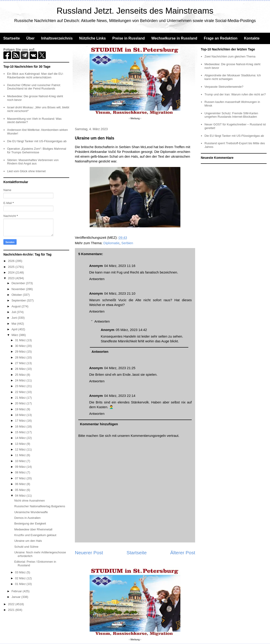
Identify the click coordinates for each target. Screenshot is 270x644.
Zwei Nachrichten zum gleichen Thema (230, 56)
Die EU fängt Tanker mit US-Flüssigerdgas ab (37, 141)
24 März (21, 380)
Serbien (127, 243)
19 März (21, 409)
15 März (21, 432)
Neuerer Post (89, 553)
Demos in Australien (27, 518)
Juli (14, 312)
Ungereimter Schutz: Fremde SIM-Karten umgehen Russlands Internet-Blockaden (231, 115)
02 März (21, 578)
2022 (12, 604)
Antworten (97, 279)
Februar (17, 591)
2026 (12, 261)
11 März (21, 455)
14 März (21, 438)
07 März (21, 478)
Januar (16, 597)
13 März (21, 444)
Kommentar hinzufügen (99, 424)
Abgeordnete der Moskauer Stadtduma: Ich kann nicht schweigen (233, 77)
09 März (21, 467)
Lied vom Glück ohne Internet (26, 171)
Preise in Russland (129, 38)
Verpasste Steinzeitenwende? (224, 87)
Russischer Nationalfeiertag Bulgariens (40, 506)
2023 (12, 278)
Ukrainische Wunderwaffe (31, 512)
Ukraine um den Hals (28, 541)
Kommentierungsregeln (148, 436)
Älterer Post (183, 553)
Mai (14, 324)
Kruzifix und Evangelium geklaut (35, 535)
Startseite (11, 38)
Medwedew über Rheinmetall (33, 529)
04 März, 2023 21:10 (120, 293)
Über (30, 38)
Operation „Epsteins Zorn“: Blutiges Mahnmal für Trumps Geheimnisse (37, 150)
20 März (21, 403)
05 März (21, 490)
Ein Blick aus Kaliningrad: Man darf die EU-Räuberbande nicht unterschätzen (35, 76)
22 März (21, 392)
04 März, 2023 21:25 (120, 368)
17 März (21, 421)
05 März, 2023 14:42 (131, 330)
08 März (21, 472)
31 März (21, 340)
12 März (21, 449)
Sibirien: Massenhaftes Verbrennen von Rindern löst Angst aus (33, 162)
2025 (12, 267)
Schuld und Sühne (26, 547)
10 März (21, 461)
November (19, 289)
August (17, 306)
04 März (21, 496)
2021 (12, 610)
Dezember (19, 283)
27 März (21, 363)
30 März (21, 346)
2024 (12, 272)
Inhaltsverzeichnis (57, 38)
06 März (21, 484)
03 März (21, 572)
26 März (21, 369)
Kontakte (252, 38)
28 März (21, 357)
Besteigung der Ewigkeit (30, 523)
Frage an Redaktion (221, 38)
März (15, 335)
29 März (21, 352)
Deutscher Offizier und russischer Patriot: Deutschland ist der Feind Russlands (34, 87)
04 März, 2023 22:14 (120, 396)
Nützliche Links (92, 38)
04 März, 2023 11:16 (120, 266)
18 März (21, 415)
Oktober (17, 295)
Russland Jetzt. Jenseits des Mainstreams (135, 11)
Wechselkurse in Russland (174, 38)
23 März (21, 386)
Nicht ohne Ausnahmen (29, 501)
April (15, 329)
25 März (21, 375)
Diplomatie (112, 243)
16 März (21, 426)
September (19, 300)
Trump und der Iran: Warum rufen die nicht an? (235, 94)
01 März (21, 584)
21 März (21, 398)
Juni (15, 318)
